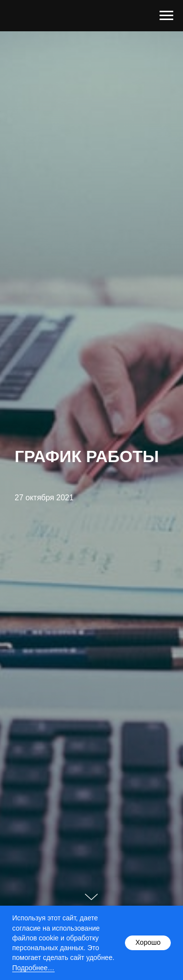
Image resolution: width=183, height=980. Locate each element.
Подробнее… (33, 968)
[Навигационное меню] (166, 16)
